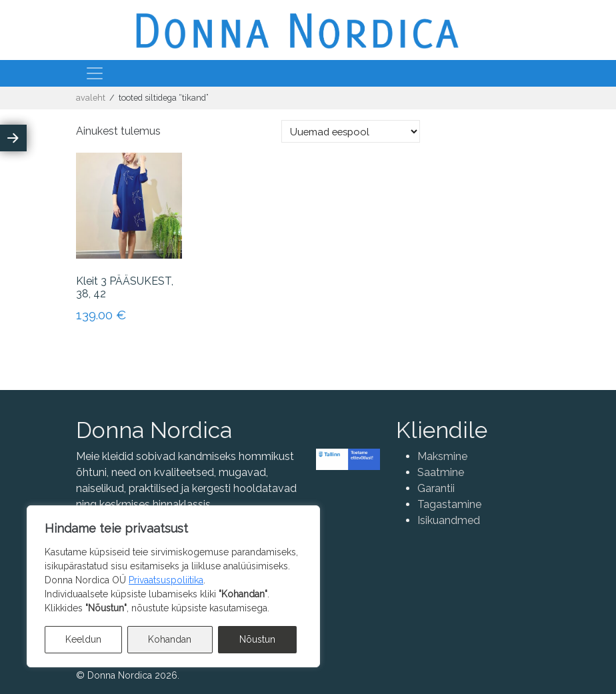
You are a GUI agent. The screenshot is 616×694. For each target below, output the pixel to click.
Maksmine (442, 456)
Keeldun (83, 639)
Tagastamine (449, 504)
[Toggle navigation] (95, 73)
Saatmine (441, 472)
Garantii (436, 488)
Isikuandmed (449, 520)
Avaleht (91, 98)
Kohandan (170, 639)
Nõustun (257, 639)
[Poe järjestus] (351, 131)
